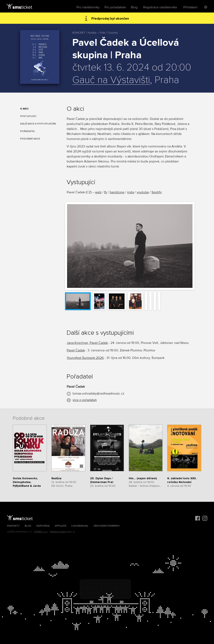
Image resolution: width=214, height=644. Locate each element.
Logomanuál (80, 526)
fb (106, 192)
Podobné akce (30, 139)
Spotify (157, 192)
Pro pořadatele (115, 7)
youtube (143, 192)
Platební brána (58, 532)
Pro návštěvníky (88, 7)
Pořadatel (28, 131)
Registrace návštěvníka (160, 7)
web (98, 192)
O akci (24, 109)
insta (131, 192)
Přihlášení (190, 7)
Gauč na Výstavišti (111, 80)
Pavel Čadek (76, 350)
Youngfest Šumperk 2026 (85, 358)
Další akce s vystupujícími (38, 124)
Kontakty (13, 526)
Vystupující (28, 116)
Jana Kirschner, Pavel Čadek (87, 343)
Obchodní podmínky (107, 526)
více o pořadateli (85, 400)
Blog (134, 7)
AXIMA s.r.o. (41, 532)
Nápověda (43, 526)
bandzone (117, 192)
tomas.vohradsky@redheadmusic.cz (98, 394)
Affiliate (61, 526)
